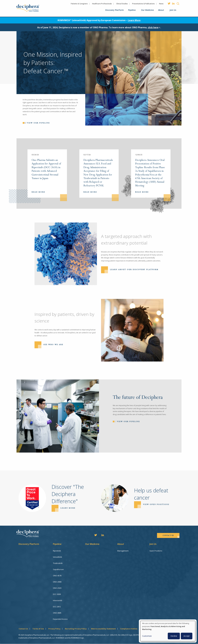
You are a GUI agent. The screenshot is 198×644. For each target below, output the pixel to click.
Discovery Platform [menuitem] (115, 10)
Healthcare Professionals (102, 4)
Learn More (134, 20)
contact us (168, 535)
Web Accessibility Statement (103, 629)
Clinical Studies (122, 4)
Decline (174, 636)
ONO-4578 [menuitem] (57, 576)
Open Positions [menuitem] (156, 551)
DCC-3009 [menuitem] (57, 594)
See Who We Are (53, 345)
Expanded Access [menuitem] (60, 619)
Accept (187, 636)
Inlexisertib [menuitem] (58, 600)
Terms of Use (38, 629)
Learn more (68, 508)
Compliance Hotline (129, 629)
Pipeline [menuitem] (132, 10)
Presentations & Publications (143, 4)
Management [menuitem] (123, 551)
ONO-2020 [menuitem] (57, 588)
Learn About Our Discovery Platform (134, 270)
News (161, 4)
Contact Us (23, 629)
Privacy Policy (54, 629)
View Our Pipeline (128, 422)
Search (178, 4)
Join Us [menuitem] (173, 10)
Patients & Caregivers (79, 4)
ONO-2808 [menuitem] (57, 582)
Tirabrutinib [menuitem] (58, 563)
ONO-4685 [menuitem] (57, 613)
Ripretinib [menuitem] (57, 551)
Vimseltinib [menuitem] (57, 557)
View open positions (156, 504)
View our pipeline (38, 123)
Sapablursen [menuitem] (58, 569)
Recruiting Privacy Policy (76, 629)
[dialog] (168, 631)
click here (154, 27)
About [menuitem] (161, 10)
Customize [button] (147, 636)
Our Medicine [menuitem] (147, 10)
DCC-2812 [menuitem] (57, 607)
